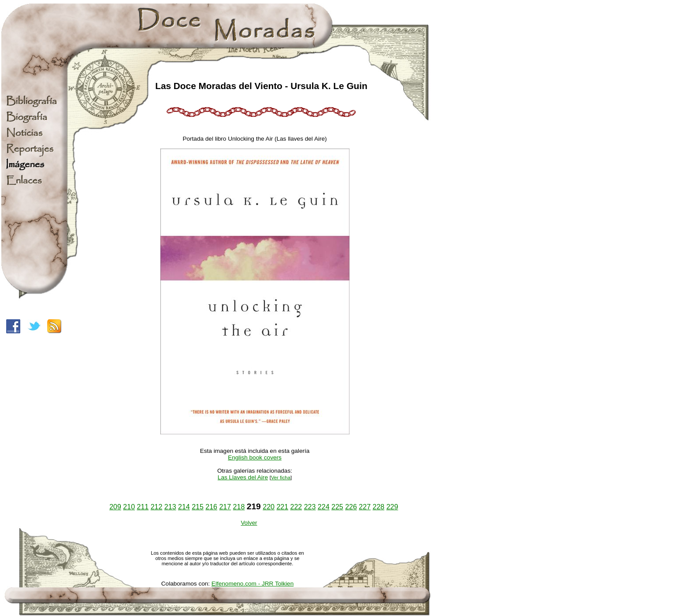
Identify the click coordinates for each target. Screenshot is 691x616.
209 (115, 507)
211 (143, 507)
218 (239, 507)
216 (211, 507)
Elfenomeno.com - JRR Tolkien (253, 584)
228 (378, 507)
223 (310, 507)
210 (129, 507)
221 (282, 507)
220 (269, 507)
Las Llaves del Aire (243, 477)
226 (351, 507)
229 (392, 507)
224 (324, 507)
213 (170, 507)
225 (337, 507)
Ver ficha (281, 478)
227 (365, 507)
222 (296, 507)
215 (198, 507)
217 (225, 507)
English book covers (255, 457)
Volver (249, 523)
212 (157, 507)
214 (184, 507)
